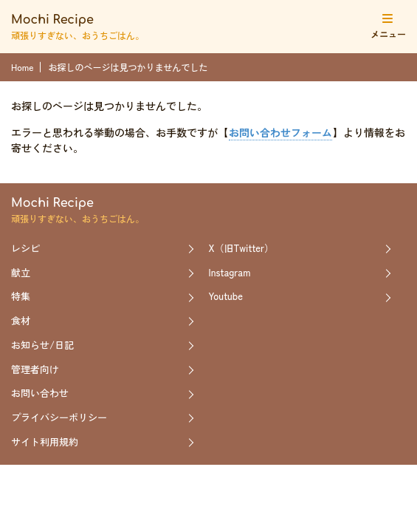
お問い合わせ (40, 393)
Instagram (230, 272)
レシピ (25, 248)
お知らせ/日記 (42, 345)
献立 (21, 272)
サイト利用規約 (45, 441)
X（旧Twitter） (242, 248)
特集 (21, 296)
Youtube (226, 296)
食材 (21, 320)
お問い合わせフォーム (280, 132)
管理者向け (35, 369)
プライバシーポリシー (59, 417)
